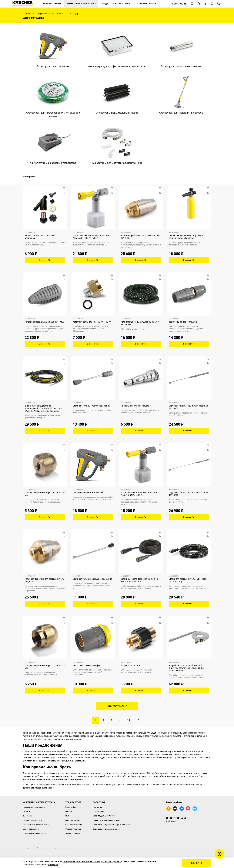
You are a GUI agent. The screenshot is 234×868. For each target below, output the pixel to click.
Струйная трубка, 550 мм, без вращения (92, 579)
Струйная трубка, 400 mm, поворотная (92, 406)
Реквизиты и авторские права (107, 820)
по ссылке (53, 865)
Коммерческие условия (34, 807)
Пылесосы (70, 816)
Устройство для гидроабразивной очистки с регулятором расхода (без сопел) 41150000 (187, 668)
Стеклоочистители (74, 825)
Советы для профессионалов (106, 829)
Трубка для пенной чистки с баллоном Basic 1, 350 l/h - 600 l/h (139, 494)
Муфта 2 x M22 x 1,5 (130, 665)
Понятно (197, 863)
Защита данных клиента (104, 816)
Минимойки (71, 807)
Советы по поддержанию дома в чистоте (112, 825)
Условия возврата (31, 829)
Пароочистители (73, 820)
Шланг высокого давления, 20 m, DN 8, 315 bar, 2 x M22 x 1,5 (140, 580)
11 (129, 720)
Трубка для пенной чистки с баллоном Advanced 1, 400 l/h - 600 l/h (91, 237)
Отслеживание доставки (34, 833)
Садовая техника (73, 829)
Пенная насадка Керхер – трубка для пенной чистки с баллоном (187, 237)
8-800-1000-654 (176, 818)
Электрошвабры (73, 833)
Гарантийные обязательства (36, 825)
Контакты (97, 807)
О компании (99, 811)
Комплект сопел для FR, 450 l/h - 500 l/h (92, 322)
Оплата (26, 811)
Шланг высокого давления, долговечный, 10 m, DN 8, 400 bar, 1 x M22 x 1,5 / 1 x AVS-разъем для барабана (45, 408)
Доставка (27, 816)
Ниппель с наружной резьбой (135, 406)
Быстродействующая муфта (86, 665)
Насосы (69, 811)
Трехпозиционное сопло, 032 (183, 322)
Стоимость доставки (32, 820)
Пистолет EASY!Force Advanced (88, 492)
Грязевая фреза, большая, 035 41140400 (44, 322)
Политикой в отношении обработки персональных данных (92, 861)
